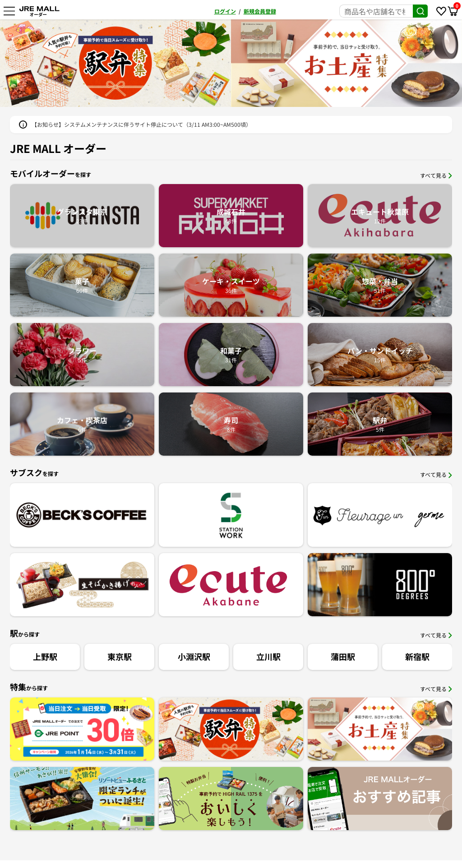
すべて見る (436, 175)
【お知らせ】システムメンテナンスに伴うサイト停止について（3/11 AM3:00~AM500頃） (141, 124)
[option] (115, 63)
